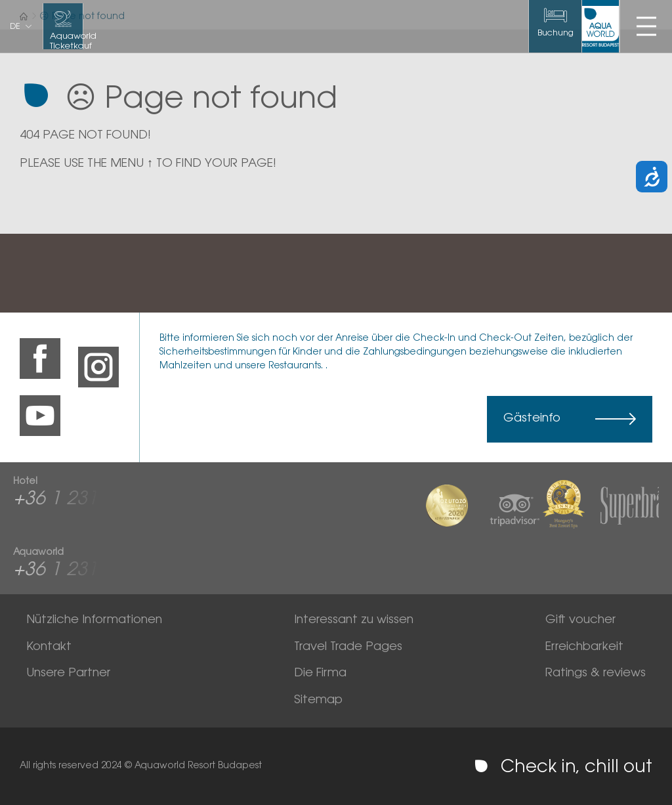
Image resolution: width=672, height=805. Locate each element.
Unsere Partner (68, 674)
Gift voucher (580, 620)
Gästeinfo (532, 419)
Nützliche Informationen (94, 620)
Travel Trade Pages (348, 647)
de (15, 27)
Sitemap (318, 701)
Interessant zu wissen (354, 620)
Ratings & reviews (596, 674)
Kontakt (49, 647)
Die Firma (320, 674)
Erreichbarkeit (584, 647)
